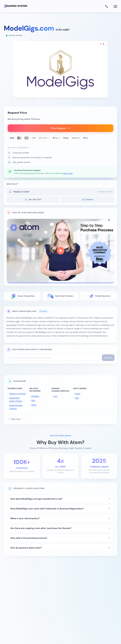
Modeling (35, 396)
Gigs (33, 400)
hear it (43, 311)
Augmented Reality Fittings (16, 400)
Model (78, 394)
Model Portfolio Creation (16, 407)
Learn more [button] (68, 173)
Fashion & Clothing (17, 394)
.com (55, 396)
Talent (34, 405)
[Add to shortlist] (102, 44)
